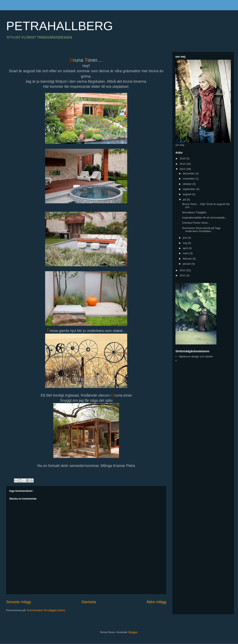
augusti (188, 194)
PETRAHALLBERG (59, 26)
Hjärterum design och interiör (196, 356)
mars (186, 253)
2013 (183, 169)
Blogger (133, 632)
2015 (183, 158)
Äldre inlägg (156, 602)
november (189, 179)
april (186, 248)
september (189, 189)
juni (185, 238)
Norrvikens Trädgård (194, 212)
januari (187, 264)
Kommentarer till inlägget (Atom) (46, 610)
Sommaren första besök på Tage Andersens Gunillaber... (201, 230)
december (189, 173)
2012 (183, 270)
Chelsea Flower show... (196, 223)
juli (185, 200)
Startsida (89, 602)
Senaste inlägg (18, 602)
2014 (183, 164)
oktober (188, 184)
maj (185, 243)
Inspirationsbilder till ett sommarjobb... (204, 218)
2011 (183, 275)
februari (188, 259)
